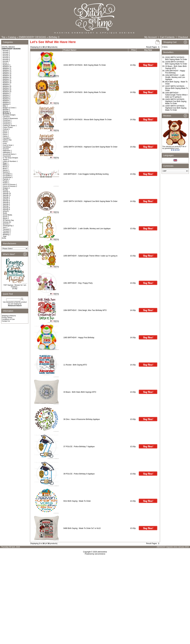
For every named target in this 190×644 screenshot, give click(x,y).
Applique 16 (7, 77)
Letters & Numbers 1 (10, 161)
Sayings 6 (6, 204)
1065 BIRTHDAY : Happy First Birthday (79, 338)
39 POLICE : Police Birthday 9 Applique (79, 474)
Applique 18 (7, 81)
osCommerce (100, 554)
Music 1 (5, 168)
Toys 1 (5, 227)
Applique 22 (7, 90)
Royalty (5, 190)
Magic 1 (6, 163)
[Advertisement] (95, 581)
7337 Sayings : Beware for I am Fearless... (15, 286)
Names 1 (6, 170)
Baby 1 (5, 106)
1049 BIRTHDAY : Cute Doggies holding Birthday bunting (86, 174)
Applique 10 (7, 67)
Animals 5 (6, 58)
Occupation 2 (7, 176)
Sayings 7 (6, 206)
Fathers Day (7, 140)
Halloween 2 (7, 152)
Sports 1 (6, 217)
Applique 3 (7, 93)
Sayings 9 (6, 210)
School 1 (6, 211)
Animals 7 (6, 61)
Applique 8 (7, 102)
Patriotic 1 (6, 179)
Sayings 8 (6, 208)
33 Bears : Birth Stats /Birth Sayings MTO (80, 392)
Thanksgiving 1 (8, 226)
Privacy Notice (7, 317)
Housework (7, 156)
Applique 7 (7, 101)
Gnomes (6, 149)
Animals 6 (6, 59)
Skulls (5, 213)
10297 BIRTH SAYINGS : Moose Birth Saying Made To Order (88, 120)
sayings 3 (6, 199)
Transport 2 (7, 231)
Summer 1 (6, 224)
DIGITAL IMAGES (8, 47)
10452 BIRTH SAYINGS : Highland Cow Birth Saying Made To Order (90, 147)
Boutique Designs (9, 115)
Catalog (12, 37)
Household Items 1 (9, 154)
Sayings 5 (6, 202)
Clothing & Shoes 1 (10, 126)
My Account (151, 37)
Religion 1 (6, 188)
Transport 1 (7, 229)
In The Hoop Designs (10, 158)
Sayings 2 (6, 197)
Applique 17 (7, 79)
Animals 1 (6, 50)
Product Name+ (70, 50)
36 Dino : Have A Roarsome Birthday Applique (82, 419)
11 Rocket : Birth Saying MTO (75, 365)
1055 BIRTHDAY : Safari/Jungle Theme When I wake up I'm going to (91, 256)
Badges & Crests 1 (9, 108)
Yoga (5, 236)
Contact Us (6, 321)
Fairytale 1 (6, 138)
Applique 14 (7, 74)
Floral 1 (5, 142)
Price (134, 50)
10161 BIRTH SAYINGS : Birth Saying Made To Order (85, 65)
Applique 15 (7, 75)
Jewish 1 (6, 159)
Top (3, 37)
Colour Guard (8, 127)
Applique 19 (7, 83)
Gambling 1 (7, 147)
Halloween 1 (7, 151)
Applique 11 (7, 68)
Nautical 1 (6, 172)
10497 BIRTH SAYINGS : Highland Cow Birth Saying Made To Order (90, 201)
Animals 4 (6, 56)
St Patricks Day (8, 220)
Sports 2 (6, 218)
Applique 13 (7, 72)
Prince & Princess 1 (10, 184)
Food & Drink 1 (8, 145)
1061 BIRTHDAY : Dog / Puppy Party (78, 283)
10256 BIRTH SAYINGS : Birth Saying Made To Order (85, 92)
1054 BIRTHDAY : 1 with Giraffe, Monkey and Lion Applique (87, 229)
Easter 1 (6, 133)
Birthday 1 (6, 109)
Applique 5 (7, 97)
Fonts (5, 143)
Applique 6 (7, 99)
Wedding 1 (7, 235)
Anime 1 (6, 63)
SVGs (4, 238)
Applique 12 (7, 70)
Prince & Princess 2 (10, 186)
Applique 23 (7, 92)
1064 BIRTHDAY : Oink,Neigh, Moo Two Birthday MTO (85, 310)
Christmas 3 (7, 124)
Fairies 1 (6, 136)
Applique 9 (7, 104)
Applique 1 (7, 65)
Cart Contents (167, 37)
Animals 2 (6, 52)
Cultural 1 (6, 129)
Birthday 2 (6, 111)
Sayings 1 (6, 192)
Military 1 (6, 165)
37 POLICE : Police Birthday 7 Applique (79, 447)
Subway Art (7, 222)
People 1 (6, 181)
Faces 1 (6, 134)
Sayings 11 (7, 195)
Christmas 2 (7, 122)
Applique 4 (7, 95)
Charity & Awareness (10, 118)
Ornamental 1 (8, 177)
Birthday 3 (54, 37)
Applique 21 (7, 88)
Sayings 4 (6, 201)
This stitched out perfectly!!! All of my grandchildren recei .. (174, 147)
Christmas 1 (7, 120)
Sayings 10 (7, 193)
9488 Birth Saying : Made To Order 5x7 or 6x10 (82, 528)
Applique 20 (7, 86)
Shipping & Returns (9, 316)
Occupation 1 (7, 174)
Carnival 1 (6, 117)
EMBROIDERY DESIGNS (32, 37)
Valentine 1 (7, 233)
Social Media (7, 215)
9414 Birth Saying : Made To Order (77, 501)
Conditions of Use (8, 319)
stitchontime (102, 552)
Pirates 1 (6, 183)
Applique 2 (7, 84)
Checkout (183, 37)
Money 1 (6, 167)
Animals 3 (6, 54)
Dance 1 (6, 131)
